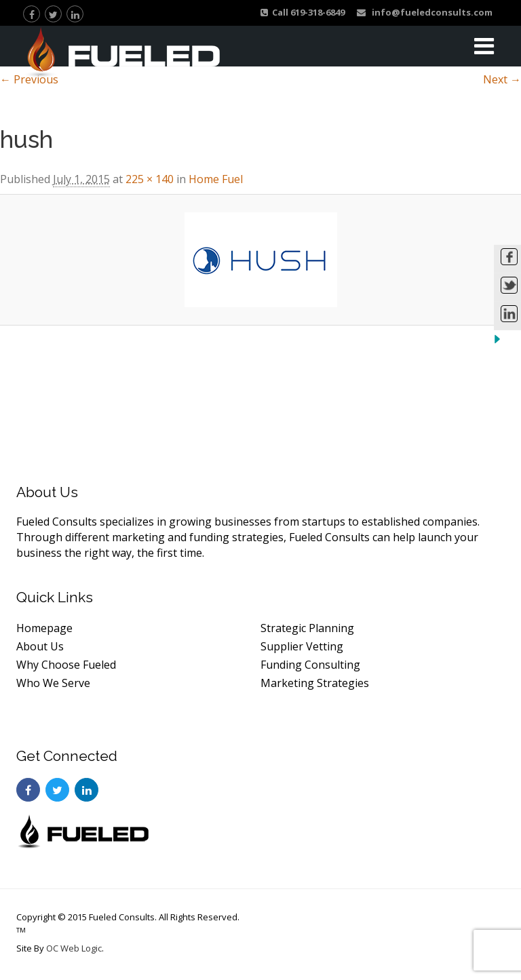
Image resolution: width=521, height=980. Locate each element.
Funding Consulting (310, 665)
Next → (502, 79)
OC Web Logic (74, 948)
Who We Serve (53, 683)
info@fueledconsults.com (425, 12)
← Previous (29, 79)
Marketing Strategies (315, 683)
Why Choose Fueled (66, 665)
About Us (40, 646)
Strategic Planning (307, 628)
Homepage (44, 628)
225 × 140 (150, 179)
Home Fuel (216, 179)
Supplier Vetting (302, 646)
